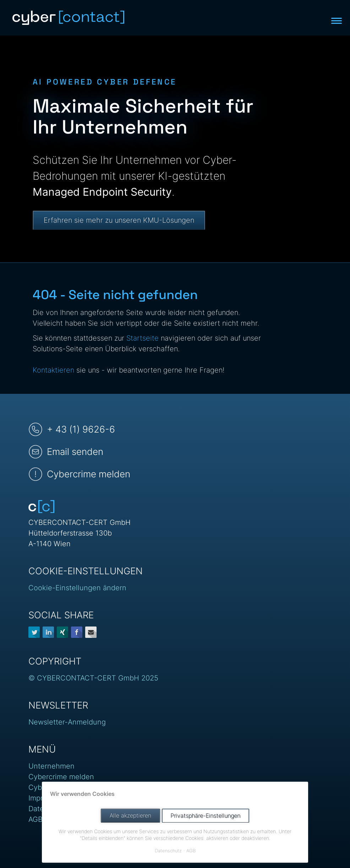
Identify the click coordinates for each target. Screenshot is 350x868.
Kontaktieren (53, 370)
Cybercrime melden (61, 777)
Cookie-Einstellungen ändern (77, 588)
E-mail (91, 632)
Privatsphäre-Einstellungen (205, 816)
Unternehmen (51, 766)
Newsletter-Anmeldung (67, 722)
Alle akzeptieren (130, 816)
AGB (35, 819)
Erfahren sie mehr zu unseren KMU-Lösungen (119, 220)
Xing (62, 632)
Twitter (34, 632)
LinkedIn (48, 632)
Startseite (143, 338)
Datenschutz (168, 851)
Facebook (77, 632)
